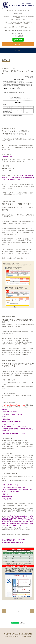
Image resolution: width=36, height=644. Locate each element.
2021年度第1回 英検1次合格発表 (17, 204)
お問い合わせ (18, 44)
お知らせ (6, 60)
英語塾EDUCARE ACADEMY (18, 634)
